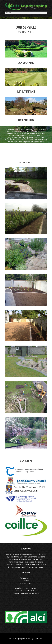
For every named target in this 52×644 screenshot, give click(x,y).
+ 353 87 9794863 (30, 591)
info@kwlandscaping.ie (30, 593)
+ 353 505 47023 (31, 588)
